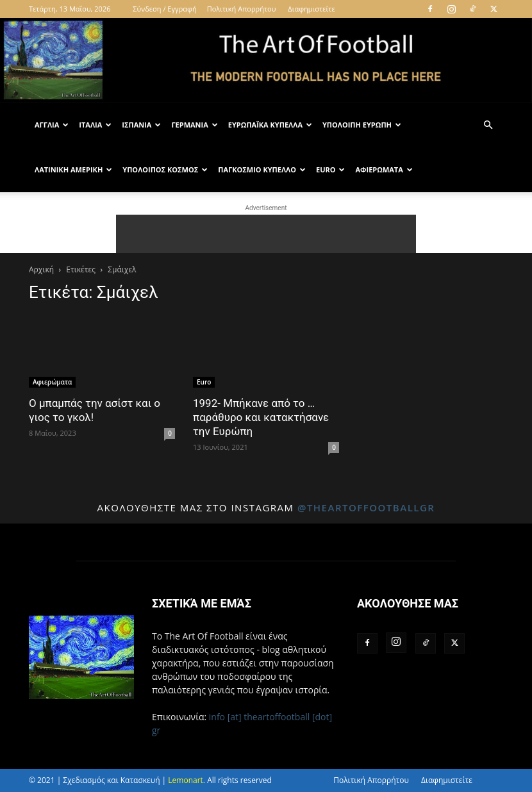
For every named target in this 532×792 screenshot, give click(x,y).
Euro (331, 169)
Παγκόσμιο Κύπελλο (262, 169)
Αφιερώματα (384, 169)
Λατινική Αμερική (73, 169)
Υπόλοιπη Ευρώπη (362, 125)
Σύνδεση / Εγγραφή (164, 9)
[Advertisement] (266, 234)
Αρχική (41, 269)
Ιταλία (95, 125)
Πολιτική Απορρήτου (242, 9)
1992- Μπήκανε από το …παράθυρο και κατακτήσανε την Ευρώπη (261, 417)
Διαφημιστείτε (311, 9)
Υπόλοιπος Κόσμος (165, 169)
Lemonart (186, 780)
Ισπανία (141, 125)
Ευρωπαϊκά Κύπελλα (270, 125)
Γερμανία (194, 125)
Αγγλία (52, 125)
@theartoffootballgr (366, 507)
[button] (488, 125)
